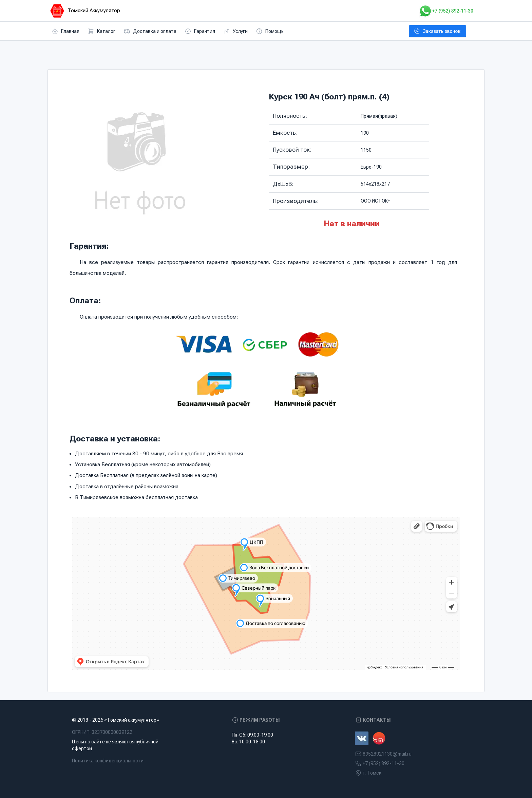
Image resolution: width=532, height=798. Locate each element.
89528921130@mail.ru (387, 754)
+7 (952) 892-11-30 (446, 11)
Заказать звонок (437, 31)
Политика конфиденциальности (108, 761)
